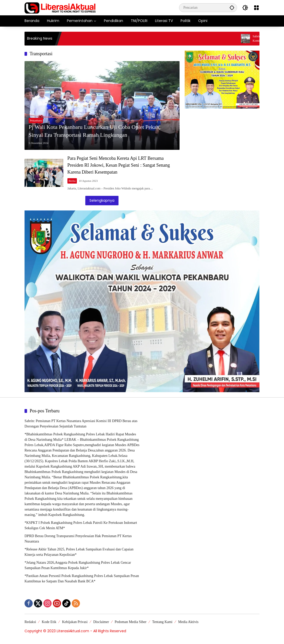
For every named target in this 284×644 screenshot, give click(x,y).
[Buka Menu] (256, 8)
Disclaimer (101, 622)
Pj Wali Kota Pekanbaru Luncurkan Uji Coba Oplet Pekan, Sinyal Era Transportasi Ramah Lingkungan (95, 131)
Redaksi (30, 622)
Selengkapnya (102, 200)
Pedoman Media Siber (131, 622)
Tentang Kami (162, 622)
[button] (232, 8)
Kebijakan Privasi (75, 622)
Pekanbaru (36, 120)
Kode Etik (49, 622)
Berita (72, 181)
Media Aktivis (188, 622)
